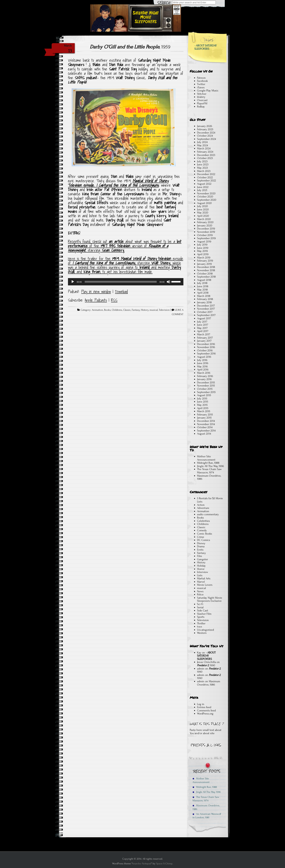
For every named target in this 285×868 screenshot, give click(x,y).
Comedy (202, 530)
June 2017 (203, 325)
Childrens (117, 310)
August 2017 (204, 318)
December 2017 (206, 306)
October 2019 (205, 235)
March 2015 (204, 411)
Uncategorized (205, 630)
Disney (201, 543)
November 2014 (206, 424)
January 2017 (204, 341)
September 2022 (206, 180)
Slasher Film (204, 614)
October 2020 (205, 197)
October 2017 (205, 312)
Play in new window (96, 292)
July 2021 (202, 190)
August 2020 (204, 203)
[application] (126, 282)
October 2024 (205, 136)
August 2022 (204, 184)
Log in (201, 704)
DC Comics (204, 540)
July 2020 (202, 206)
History (145, 310)
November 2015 (206, 386)
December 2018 (206, 267)
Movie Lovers (205, 585)
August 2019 (204, 241)
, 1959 (130, 47)
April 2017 (203, 331)
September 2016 (206, 354)
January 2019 (204, 264)
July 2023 (202, 161)
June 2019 (203, 248)
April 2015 (203, 408)
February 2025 (205, 129)
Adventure (203, 508)
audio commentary (208, 514)
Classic (127, 310)
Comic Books (205, 534)
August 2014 (204, 434)
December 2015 (206, 382)
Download (121, 292)
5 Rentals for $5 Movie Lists (210, 500)
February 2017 (205, 338)
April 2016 (203, 370)
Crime (201, 537)
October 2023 (205, 158)
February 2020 (205, 222)
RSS (114, 300)
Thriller (201, 623)
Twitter (201, 84)
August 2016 (204, 357)
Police (200, 594)
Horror (201, 569)
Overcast (202, 100)
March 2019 (204, 258)
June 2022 (203, 187)
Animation (97, 310)
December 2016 (206, 344)
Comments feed (206, 710)
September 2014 (206, 431)
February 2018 (205, 299)
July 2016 (202, 360)
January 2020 (205, 225)
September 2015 (206, 392)
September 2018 (206, 277)
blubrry (201, 97)
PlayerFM (202, 103)
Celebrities (203, 521)
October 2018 (205, 274)
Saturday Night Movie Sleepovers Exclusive (210, 599)
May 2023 (202, 168)
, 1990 (206, 665)
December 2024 (206, 133)
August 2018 (204, 280)
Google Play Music (208, 91)
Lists (200, 575)
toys (200, 627)
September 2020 (207, 200)
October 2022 (205, 177)
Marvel (201, 582)
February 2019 (205, 261)
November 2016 (206, 347)
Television (164, 310)
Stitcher (202, 94)
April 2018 (203, 293)
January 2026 (205, 126)
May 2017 (202, 328)
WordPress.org (205, 714)
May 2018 (202, 290)
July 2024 (202, 142)
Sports (201, 617)
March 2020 (204, 219)
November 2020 (206, 193)
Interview (203, 572)
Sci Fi (200, 604)
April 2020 (203, 216)
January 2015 (204, 418)
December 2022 (206, 174)
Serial (200, 607)
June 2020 (203, 209)
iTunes (201, 87)
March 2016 (204, 373)
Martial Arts (204, 578)
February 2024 (205, 152)
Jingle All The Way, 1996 (210, 466)
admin (201, 669)
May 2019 (202, 251)
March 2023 (204, 171)
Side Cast (203, 610)
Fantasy (136, 310)
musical (154, 310)
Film (199, 556)
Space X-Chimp (164, 864)
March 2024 (204, 148)
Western (202, 633)
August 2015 (204, 395)
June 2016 (203, 363)
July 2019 (202, 245)
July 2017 (202, 322)
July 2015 (202, 398)
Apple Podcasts (96, 300)
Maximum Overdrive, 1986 (209, 477)
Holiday (201, 566)
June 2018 (203, 286)
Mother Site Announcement (206, 458)
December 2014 (206, 421)
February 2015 (205, 415)
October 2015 (205, 389)
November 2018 (206, 270)
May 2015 (202, 405)
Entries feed (204, 707)
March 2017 (204, 334)
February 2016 (205, 376)
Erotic (200, 550)
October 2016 (205, 350)
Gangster (202, 559)
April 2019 (203, 254)
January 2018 (204, 302)
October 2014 (205, 427)
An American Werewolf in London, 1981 (207, 816)
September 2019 (206, 238)
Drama (201, 546)
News (200, 591)
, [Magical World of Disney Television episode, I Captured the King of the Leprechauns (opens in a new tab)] (95, 185)
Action (201, 505)
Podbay (201, 107)
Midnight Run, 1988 (208, 463)
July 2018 (202, 283)
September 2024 (206, 139)
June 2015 (203, 402)
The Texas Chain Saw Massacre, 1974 (209, 471)
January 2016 (204, 379)
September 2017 (206, 315)
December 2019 (206, 229)
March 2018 (204, 296)
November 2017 (206, 309)
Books (107, 310)
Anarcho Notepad (142, 864)
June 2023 (203, 164)
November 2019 (206, 232)
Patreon (201, 78)
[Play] (73, 282)
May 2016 (202, 366)
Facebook (202, 81)
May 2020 (203, 213)
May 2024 (202, 145)
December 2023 (206, 155)
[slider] (121, 282)
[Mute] (168, 282)
